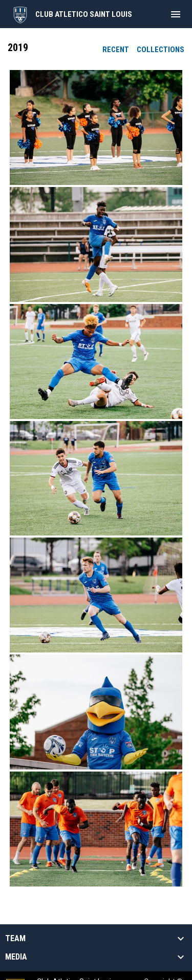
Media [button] (16, 957)
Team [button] (15, 939)
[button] (96, 127)
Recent (116, 50)
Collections (161, 50)
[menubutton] (176, 14)
